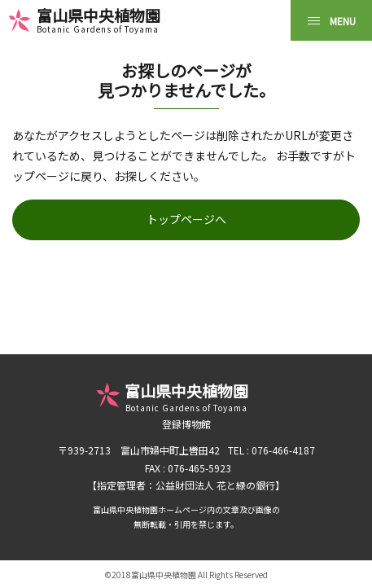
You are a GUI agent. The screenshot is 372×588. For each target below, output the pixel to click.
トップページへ (186, 219)
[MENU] (331, 20)
